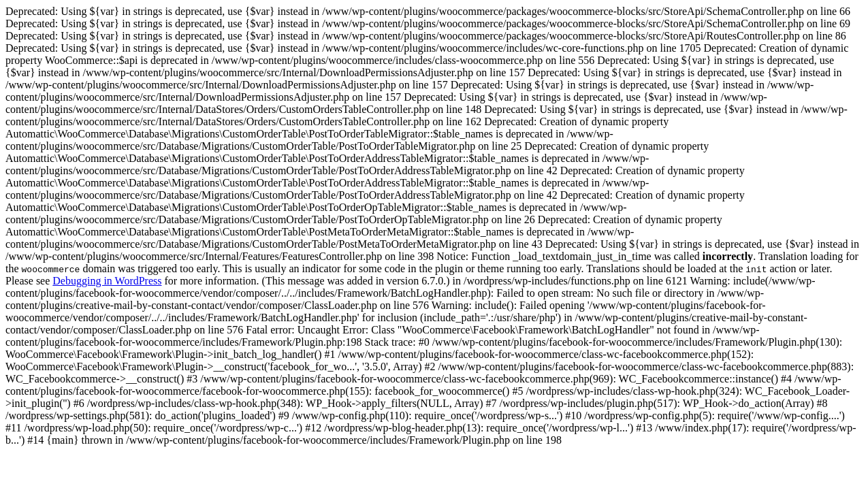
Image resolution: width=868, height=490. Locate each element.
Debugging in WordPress (107, 281)
